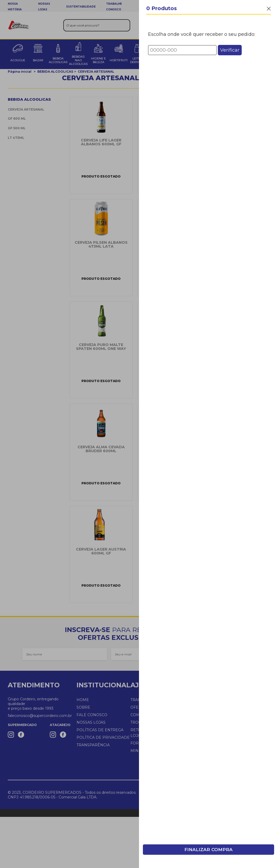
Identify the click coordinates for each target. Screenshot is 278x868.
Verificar (230, 50)
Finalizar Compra (208, 850)
